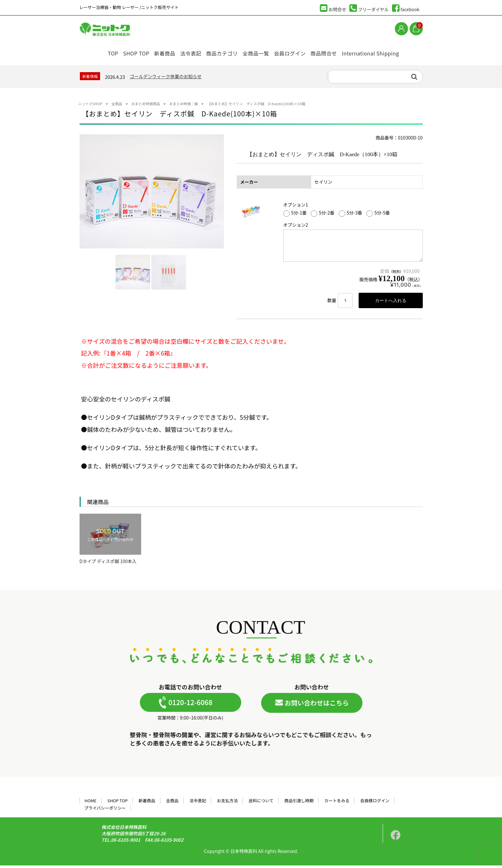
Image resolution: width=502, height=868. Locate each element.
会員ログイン (298, 52)
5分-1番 (295, 215)
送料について (261, 803)
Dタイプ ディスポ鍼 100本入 (108, 564)
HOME (90, 803)
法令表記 (189, 52)
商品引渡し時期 (299, 803)
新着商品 (158, 52)
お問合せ (333, 8)
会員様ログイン (375, 803)
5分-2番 (323, 215)
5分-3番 (350, 215)
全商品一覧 (261, 52)
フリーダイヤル (369, 8)
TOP (98, 52)
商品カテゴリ (223, 52)
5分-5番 (378, 215)
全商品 (172, 803)
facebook (406, 8)
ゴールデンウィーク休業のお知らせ (166, 78)
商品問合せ (335, 52)
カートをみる (337, 803)
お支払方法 (227, 803)
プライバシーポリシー (105, 810)
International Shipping (383, 52)
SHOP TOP (126, 52)
